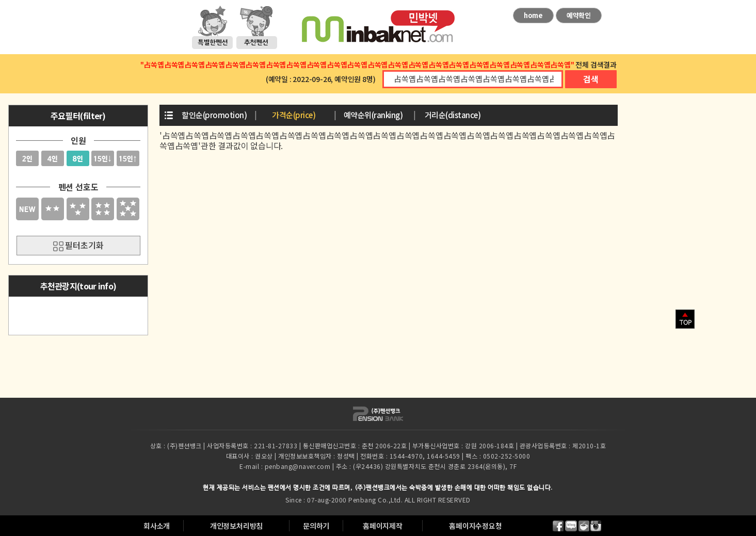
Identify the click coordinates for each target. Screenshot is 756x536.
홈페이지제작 (383, 526)
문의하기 (316, 526)
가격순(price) (294, 115)
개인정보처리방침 (236, 526)
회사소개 (157, 526)
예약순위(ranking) (373, 115)
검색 (591, 79)
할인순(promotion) (214, 115)
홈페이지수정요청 (475, 526)
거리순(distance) (453, 115)
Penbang (362, 500)
